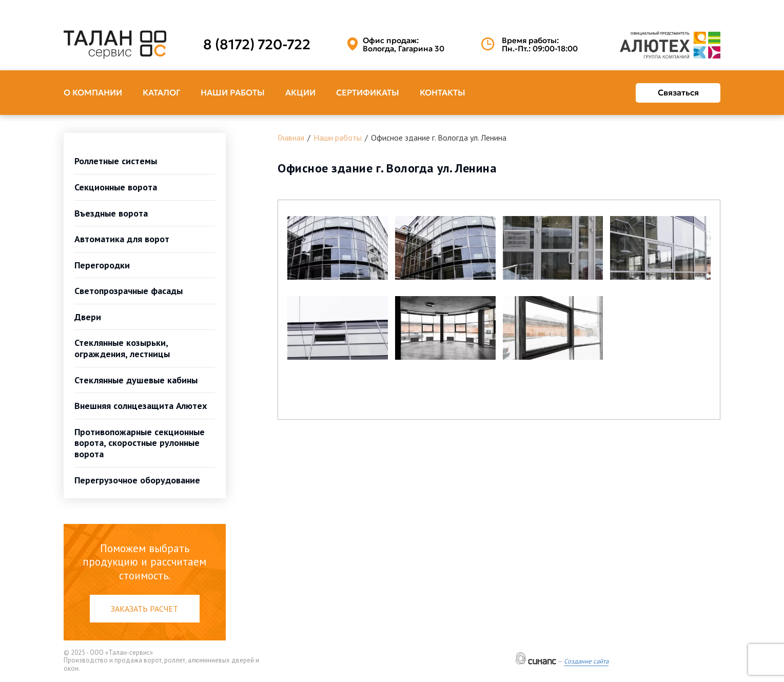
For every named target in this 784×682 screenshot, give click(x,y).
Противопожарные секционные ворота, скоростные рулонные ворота (140, 443)
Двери (88, 317)
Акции (300, 92)
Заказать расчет (144, 609)
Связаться (678, 92)
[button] (338, 248)
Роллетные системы (116, 161)
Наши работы (233, 92)
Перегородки (102, 265)
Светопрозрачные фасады (129, 291)
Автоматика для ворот (122, 239)
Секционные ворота (116, 187)
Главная (291, 138)
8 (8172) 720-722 (257, 45)
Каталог (161, 92)
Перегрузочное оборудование (137, 480)
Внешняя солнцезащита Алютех (141, 406)
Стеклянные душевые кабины (136, 380)
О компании (93, 92)
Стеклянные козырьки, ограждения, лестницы (122, 348)
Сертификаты (368, 92)
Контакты (443, 92)
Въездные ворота (111, 213)
